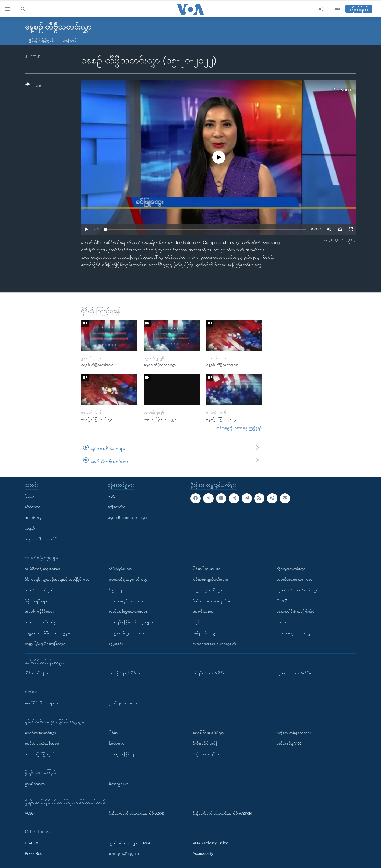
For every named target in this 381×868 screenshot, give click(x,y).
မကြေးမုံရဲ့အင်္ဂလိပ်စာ (124, 673)
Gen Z (282, 601)
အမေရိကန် (33, 518)
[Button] (34, 86)
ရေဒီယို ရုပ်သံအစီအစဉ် (42, 743)
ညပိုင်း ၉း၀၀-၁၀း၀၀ (124, 703)
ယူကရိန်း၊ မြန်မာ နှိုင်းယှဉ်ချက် (131, 622)
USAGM (32, 843)
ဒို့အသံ (281, 622)
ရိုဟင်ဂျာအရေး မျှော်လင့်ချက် (214, 644)
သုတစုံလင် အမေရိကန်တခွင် (297, 590)
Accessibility (203, 854)
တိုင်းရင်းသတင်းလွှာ (291, 569)
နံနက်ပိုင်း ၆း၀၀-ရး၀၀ (41, 703)
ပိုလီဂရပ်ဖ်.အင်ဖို (205, 743)
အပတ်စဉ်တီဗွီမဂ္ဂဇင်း (40, 754)
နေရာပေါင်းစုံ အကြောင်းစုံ (296, 612)
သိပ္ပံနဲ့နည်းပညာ (120, 569)
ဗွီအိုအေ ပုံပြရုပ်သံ (206, 754)
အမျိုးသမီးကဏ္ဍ (204, 633)
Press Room (35, 854)
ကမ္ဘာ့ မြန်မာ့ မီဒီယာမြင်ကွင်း (46, 644)
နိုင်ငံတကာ (33, 507)
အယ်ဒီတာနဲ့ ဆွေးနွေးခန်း (43, 569)
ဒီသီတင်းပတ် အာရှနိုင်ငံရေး (213, 601)
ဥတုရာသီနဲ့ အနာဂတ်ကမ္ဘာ (128, 579)
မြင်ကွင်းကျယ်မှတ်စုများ (210, 579)
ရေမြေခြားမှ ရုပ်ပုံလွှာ (208, 733)
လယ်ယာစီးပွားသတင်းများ (128, 612)
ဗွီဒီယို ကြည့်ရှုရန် (41, 40)
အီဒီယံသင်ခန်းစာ (37, 673)
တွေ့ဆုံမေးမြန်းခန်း (122, 754)
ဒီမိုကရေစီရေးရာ (37, 601)
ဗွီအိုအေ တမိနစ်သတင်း (294, 733)
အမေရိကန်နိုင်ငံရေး (39, 612)
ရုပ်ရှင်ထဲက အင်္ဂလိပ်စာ (210, 673)
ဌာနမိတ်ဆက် (35, 784)
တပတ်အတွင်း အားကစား (127, 601)
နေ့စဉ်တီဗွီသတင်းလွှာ (40, 733)
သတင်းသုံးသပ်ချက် (39, 590)
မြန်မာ (29, 496)
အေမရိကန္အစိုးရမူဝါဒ (124, 854)
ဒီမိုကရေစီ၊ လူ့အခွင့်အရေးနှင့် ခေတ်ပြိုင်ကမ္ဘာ (57, 579)
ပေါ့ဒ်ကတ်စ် (117, 507)
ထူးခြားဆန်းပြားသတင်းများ (128, 633)
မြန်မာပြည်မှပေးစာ (207, 569)
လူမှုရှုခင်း (116, 644)
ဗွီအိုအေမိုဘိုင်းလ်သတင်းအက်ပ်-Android (222, 813)
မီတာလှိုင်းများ (119, 784)
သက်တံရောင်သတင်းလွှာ (295, 633)
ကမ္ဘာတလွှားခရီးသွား (208, 590)
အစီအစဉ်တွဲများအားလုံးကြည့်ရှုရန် (239, 428)
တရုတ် (30, 528)
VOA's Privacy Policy (210, 843)
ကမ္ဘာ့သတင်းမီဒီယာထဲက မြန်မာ (48, 633)
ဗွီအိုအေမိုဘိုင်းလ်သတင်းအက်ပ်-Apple (137, 813)
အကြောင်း (70, 40)
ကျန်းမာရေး (202, 622)
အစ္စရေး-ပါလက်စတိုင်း (41, 539)
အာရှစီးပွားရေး (204, 612)
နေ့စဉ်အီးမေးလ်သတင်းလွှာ (127, 518)
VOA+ (30, 813)
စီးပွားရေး (116, 590)
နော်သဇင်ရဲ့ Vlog (289, 743)
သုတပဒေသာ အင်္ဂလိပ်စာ (295, 673)
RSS (112, 496)
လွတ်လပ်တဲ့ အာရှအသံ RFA (130, 843)
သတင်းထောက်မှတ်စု (40, 622)
